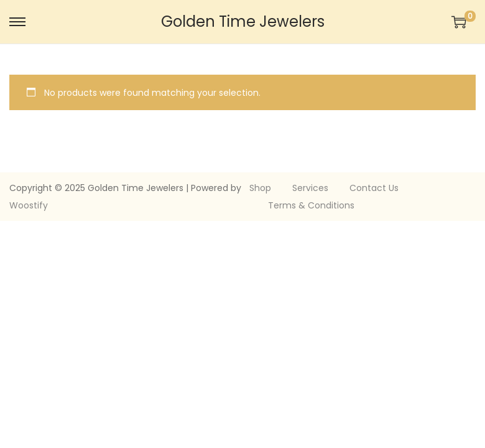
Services (310, 188)
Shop (260, 188)
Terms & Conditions (311, 205)
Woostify (29, 205)
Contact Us (374, 188)
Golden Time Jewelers (243, 21)
